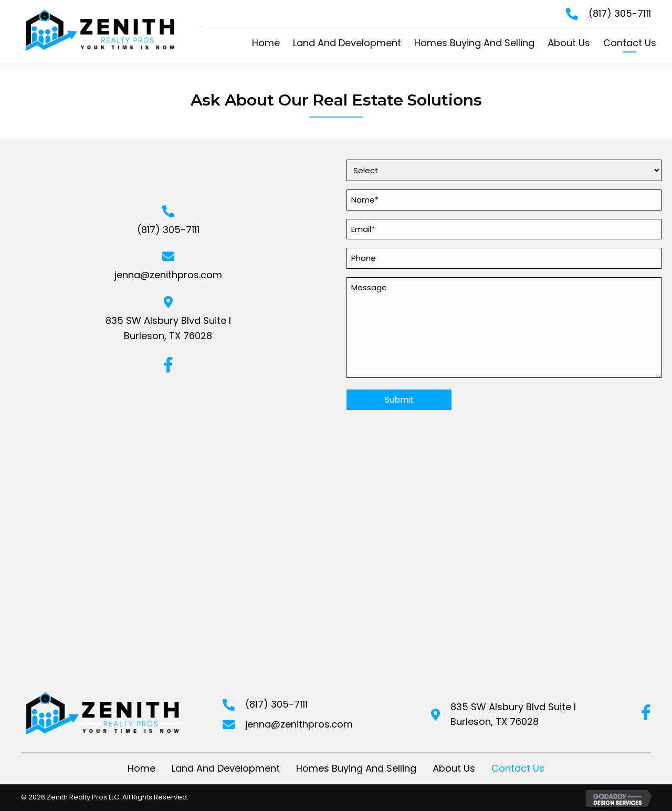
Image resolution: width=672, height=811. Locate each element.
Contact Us (518, 768)
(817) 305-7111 (620, 13)
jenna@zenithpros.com (168, 275)
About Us (454, 768)
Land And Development (226, 768)
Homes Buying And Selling (356, 768)
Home (141, 768)
